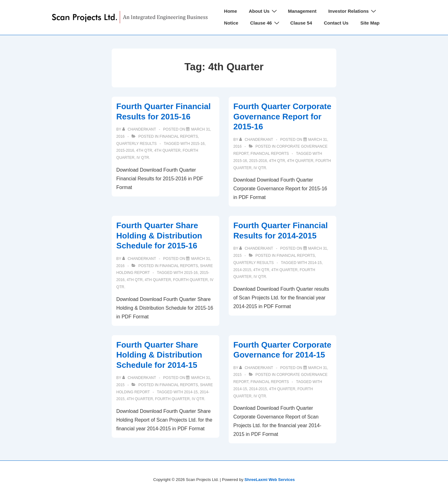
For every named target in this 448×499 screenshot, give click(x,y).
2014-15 (315, 263)
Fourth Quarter (190, 280)
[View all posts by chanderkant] (140, 129)
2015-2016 (125, 150)
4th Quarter (167, 150)
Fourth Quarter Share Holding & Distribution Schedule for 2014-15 (159, 355)
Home (231, 11)
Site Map (370, 23)
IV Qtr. (143, 158)
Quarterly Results (137, 144)
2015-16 (198, 144)
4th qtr (144, 150)
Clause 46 (266, 23)
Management (302, 11)
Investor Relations (353, 11)
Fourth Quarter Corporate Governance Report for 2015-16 (282, 116)
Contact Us (336, 23)
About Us (264, 11)
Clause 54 (301, 23)
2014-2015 (242, 270)
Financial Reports (179, 136)
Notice (231, 23)
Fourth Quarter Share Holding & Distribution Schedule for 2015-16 (159, 236)
